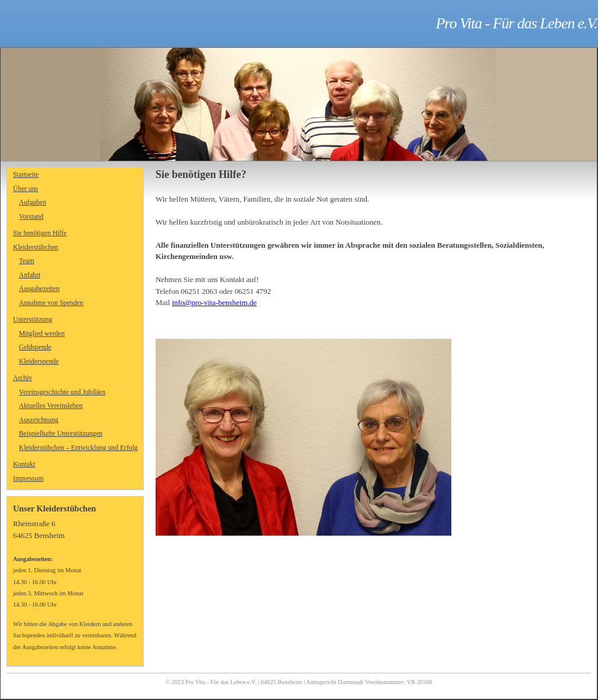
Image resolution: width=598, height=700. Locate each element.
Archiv (22, 378)
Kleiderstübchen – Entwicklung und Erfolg (78, 448)
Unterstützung (33, 320)
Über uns (25, 189)
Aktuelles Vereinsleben (51, 406)
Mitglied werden (42, 334)
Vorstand (31, 217)
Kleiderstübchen (35, 247)
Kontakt (24, 464)
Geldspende (35, 347)
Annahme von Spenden (51, 303)
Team (27, 261)
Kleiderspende (39, 362)
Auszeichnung (39, 420)
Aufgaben (33, 202)
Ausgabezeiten (39, 289)
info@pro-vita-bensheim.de (214, 302)
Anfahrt (30, 275)
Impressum (28, 479)
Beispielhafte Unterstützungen (61, 434)
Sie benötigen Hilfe (40, 233)
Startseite (26, 175)
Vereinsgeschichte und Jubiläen (62, 392)
